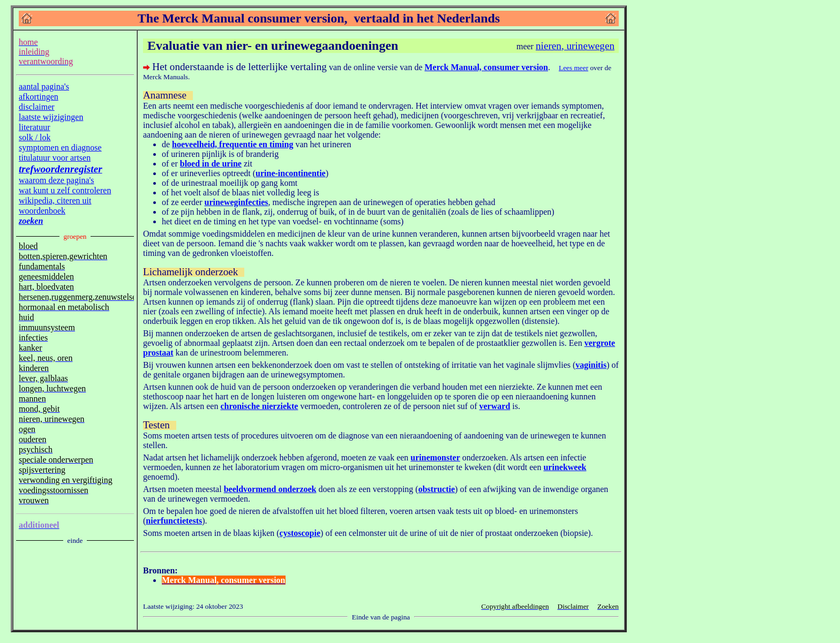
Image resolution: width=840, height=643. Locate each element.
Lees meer (573, 68)
